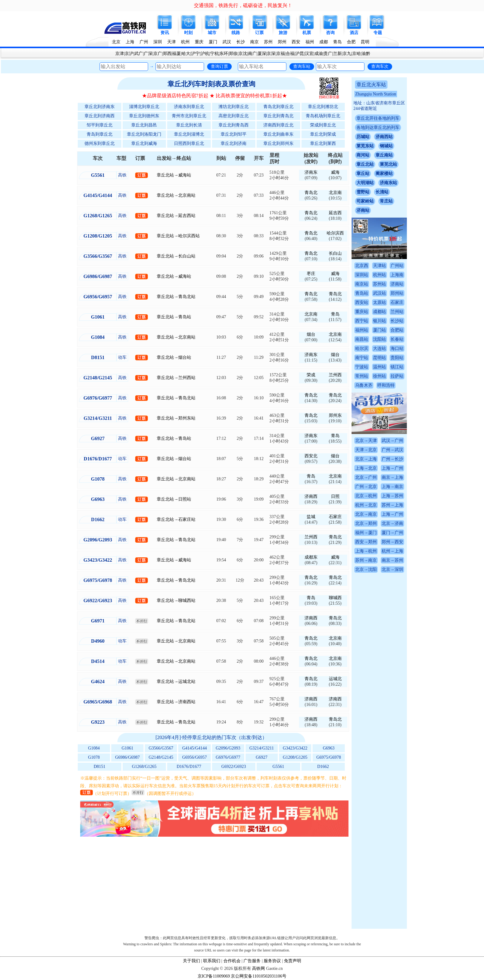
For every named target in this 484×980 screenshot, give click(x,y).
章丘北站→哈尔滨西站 (178, 236)
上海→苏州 (392, 496)
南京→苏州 (392, 560)
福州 (310, 42)
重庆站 (362, 312)
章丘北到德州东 (144, 116)
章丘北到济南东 (100, 107)
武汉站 (380, 293)
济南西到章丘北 (278, 125)
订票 (259, 33)
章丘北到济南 (234, 143)
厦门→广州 (392, 533)
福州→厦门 (366, 533)
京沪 (129, 54)
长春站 (397, 339)
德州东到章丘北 (100, 143)
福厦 (176, 54)
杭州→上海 (392, 551)
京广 (158, 54)
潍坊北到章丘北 (234, 107)
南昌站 (362, 339)
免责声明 (293, 961)
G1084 (94, 748)
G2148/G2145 (161, 757)
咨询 (330, 33)
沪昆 (300, 54)
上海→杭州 (366, 551)
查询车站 (302, 66)
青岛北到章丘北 (278, 107)
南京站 (362, 284)
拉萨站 (397, 376)
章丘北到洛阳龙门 (144, 134)
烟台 (311, 334)
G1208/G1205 (295, 757)
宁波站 (362, 367)
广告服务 (252, 961)
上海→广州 (392, 468)
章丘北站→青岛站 (174, 317)
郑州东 (335, 415)
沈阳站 (380, 339)
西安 (296, 42)
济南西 (311, 496)
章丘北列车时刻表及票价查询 (211, 84)
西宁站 (362, 321)
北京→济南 (392, 523)
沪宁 (195, 54)
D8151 (100, 767)
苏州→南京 (366, 560)
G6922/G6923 (234, 767)
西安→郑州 (366, 542)
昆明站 (380, 358)
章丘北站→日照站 (174, 499)
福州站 (362, 330)
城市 (212, 33)
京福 (281, 54)
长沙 (241, 42)
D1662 (323, 767)
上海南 (397, 275)
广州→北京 (366, 487)
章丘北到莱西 (323, 143)
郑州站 (397, 293)
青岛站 (362, 293)
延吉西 (335, 213)
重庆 (199, 42)
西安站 (362, 302)
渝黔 (366, 54)
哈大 (186, 54)
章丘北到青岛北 (278, 116)
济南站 (397, 284)
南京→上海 (392, 477)
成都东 (311, 557)
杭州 (185, 42)
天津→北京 (366, 450)
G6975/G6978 (329, 757)
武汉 (227, 42)
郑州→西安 (392, 542)
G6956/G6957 (195, 757)
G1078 (94, 757)
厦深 (262, 54)
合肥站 (397, 330)
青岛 (337, 42)
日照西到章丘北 (189, 143)
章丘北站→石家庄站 (176, 519)
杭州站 (380, 275)
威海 (335, 172)
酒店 (354, 33)
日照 (335, 496)
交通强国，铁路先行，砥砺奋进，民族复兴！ (243, 5)
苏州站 (380, 284)
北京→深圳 (392, 569)
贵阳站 (397, 358)
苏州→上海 (392, 505)
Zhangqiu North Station (376, 94)
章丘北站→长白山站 (176, 256)
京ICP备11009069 (214, 976)
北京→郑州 (366, 523)
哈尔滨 (362, 349)
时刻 (188, 33)
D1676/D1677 (189, 767)
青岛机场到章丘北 (323, 116)
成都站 (380, 312)
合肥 (351, 42)
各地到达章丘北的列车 (378, 128)
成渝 (319, 54)
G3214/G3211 (262, 748)
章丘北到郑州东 (278, 143)
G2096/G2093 (228, 748)
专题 (378, 33)
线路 (236, 33)
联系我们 (212, 961)
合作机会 (232, 961)
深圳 (158, 42)
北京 (116, 42)
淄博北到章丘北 (144, 107)
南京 (254, 42)
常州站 (362, 376)
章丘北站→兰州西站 (176, 378)
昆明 (365, 42)
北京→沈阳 (366, 569)
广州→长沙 (392, 459)
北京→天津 (366, 441)
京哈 (356, 54)
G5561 (278, 767)
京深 (271, 54)
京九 (347, 54)
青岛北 (311, 193)
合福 (290, 54)
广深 (148, 54)
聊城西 (335, 598)
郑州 (282, 42)
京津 (120, 54)
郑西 (167, 54)
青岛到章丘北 (100, 134)
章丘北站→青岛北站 (176, 297)
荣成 (311, 375)
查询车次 (380, 66)
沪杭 (205, 54)
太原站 (380, 302)
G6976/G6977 (228, 757)
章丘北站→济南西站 (176, 702)
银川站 (380, 321)
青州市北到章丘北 (189, 116)
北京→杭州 (366, 496)
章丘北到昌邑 (144, 125)
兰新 (337, 54)
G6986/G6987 (128, 757)
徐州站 (380, 376)
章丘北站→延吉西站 (176, 216)
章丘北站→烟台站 (174, 357)
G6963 (329, 748)
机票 (307, 33)
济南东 (311, 172)
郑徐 (233, 54)
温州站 (380, 367)
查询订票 (219, 66)
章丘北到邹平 (234, 134)
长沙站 (397, 321)
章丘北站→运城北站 (176, 682)
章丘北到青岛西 (234, 125)
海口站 (397, 349)
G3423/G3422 (295, 748)
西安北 (311, 456)
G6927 (262, 757)
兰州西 (335, 375)
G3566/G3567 (161, 748)
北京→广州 (366, 477)
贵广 (328, 54)
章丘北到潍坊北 (323, 107)
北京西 (362, 266)
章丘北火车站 (371, 85)
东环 (224, 54)
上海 (130, 42)
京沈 (243, 54)
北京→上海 (366, 459)
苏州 (268, 42)
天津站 (380, 266)
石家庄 (335, 517)
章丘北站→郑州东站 (176, 418)
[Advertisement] (214, 883)
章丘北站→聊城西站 (176, 600)
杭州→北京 (366, 505)
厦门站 (380, 330)
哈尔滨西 (335, 233)
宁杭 (214, 54)
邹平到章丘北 (100, 125)
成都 (324, 42)
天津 (171, 42)
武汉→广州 (392, 441)
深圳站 (362, 275)
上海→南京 (392, 487)
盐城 (311, 517)
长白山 (335, 253)
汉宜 (309, 54)
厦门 (213, 42)
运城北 (335, 679)
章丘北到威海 (144, 143)
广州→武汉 (392, 450)
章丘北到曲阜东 (278, 134)
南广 (252, 54)
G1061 (128, 748)
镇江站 (397, 367)
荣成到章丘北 (323, 125)
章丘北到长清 (189, 125)
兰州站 (397, 312)
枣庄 (311, 274)
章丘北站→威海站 (174, 175)
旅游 (283, 33)
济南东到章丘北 (189, 107)
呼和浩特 (386, 385)
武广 (139, 54)
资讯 (165, 33)
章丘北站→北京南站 (176, 195)
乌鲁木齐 (364, 385)
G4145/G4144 (195, 748)
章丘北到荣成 (323, 134)
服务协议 (272, 961)
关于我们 (191, 961)
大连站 (380, 349)
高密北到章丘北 (234, 116)
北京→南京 (366, 514)
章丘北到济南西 (100, 116)
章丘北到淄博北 (189, 134)
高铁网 (258, 968)
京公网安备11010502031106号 (259, 976)
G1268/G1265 (144, 767)
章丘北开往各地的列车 (378, 118)
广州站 (397, 266)
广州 (144, 42)
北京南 (335, 193)
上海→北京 (366, 468)
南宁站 (362, 358)
